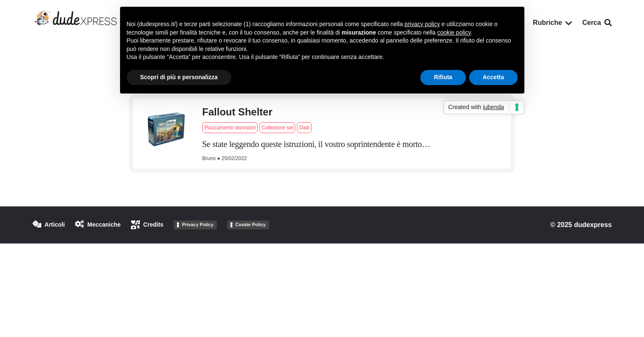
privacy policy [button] (422, 24)
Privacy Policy (198, 225)
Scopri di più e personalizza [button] (179, 77)
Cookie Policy (251, 225)
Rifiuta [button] (443, 77)
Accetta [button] (493, 77)
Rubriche (552, 23)
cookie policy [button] (454, 32)
